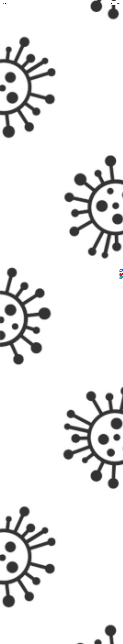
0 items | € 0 (116, 3)
